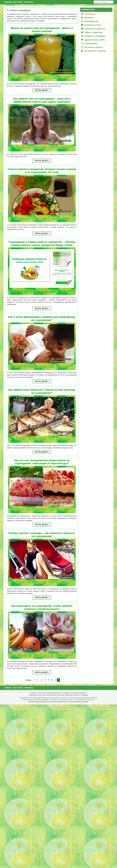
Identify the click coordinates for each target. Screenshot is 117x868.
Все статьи (18, 2)
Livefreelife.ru (66, 693)
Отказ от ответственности (59, 702)
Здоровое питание (93, 25)
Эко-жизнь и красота (94, 47)
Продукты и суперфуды (95, 36)
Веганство (89, 18)
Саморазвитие (91, 43)
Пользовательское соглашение (78, 702)
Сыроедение (90, 14)
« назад (28, 680)
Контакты (29, 2)
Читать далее (42, 90)
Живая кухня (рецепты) (95, 29)
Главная (8, 2)
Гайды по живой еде (93, 32)
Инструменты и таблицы (95, 51)
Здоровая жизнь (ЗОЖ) (95, 40)
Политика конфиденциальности (39, 702)
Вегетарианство (91, 21)
